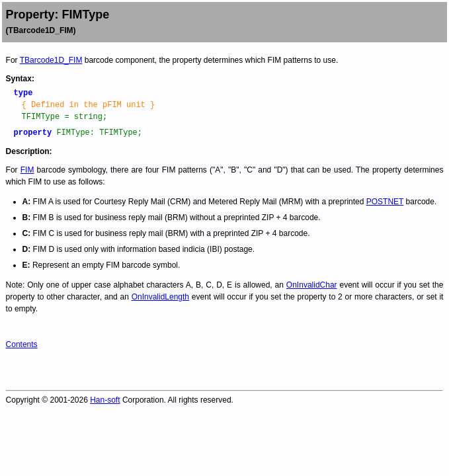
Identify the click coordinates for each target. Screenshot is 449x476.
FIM (27, 170)
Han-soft (105, 400)
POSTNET (385, 202)
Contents (22, 344)
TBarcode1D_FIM (51, 60)
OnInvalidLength (160, 297)
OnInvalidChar (312, 285)
